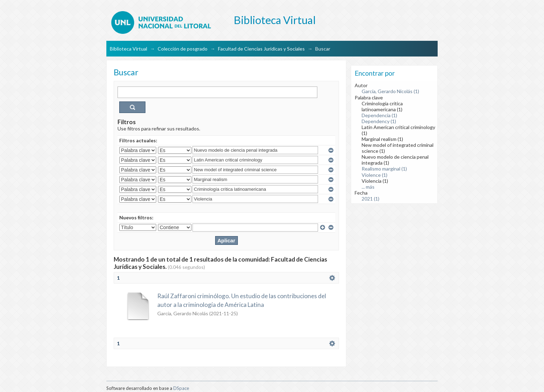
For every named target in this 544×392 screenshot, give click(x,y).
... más (368, 187)
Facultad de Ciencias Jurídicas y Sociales (261, 49)
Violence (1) (375, 175)
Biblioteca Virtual (129, 49)
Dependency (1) (379, 121)
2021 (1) (371, 199)
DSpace (181, 388)
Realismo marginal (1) (384, 169)
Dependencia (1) (379, 115)
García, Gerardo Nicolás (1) (390, 91)
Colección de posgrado (183, 49)
